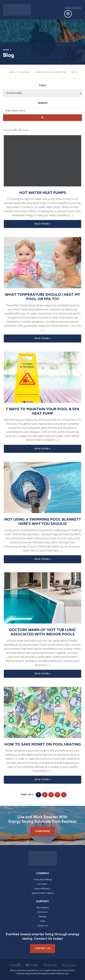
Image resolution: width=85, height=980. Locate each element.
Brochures (42, 912)
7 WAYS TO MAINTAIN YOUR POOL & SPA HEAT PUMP (43, 411)
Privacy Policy (68, 971)
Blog (75, 72)
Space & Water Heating (43, 893)
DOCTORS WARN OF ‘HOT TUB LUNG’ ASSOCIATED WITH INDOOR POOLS (42, 632)
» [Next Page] (64, 795)
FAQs (42, 921)
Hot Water (42, 884)
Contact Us (42, 926)
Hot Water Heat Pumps (43, 193)
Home (6, 50)
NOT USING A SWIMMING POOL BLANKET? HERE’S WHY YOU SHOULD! (42, 522)
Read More (43, 224)
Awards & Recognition (51, 72)
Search (42, 103)
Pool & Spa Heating (43, 880)
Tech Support (42, 908)
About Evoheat (20, 72)
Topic (42, 86)
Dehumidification (42, 889)
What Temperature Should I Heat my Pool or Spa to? (42, 297)
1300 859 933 (73, 8)
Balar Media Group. (60, 974)
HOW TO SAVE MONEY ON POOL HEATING (43, 745)
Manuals (42, 917)
